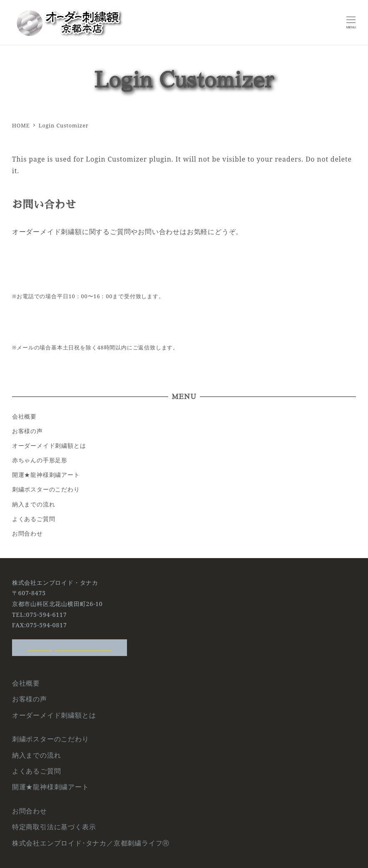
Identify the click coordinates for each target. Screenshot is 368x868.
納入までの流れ (34, 504)
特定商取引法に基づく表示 (54, 827)
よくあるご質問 (34, 519)
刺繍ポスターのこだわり (46, 489)
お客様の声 (27, 431)
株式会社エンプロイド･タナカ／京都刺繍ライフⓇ (91, 843)
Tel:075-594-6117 (184, 262)
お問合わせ (27, 533)
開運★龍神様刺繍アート (46, 475)
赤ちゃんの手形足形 (40, 460)
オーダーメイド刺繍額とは (49, 445)
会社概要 (24, 416)
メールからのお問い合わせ (184, 313)
